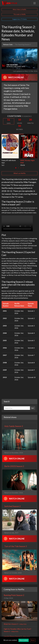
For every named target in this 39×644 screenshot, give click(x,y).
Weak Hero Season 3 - (15, 624)
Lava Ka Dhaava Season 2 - (17, 636)
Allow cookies (24, 640)
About (33, 640)
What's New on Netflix (19, 9)
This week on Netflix (20, 14)
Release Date (8, 44)
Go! (33, 408)
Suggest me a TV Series (20, 19)
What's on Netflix (20, 173)
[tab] (16, 168)
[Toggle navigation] (35, 3)
